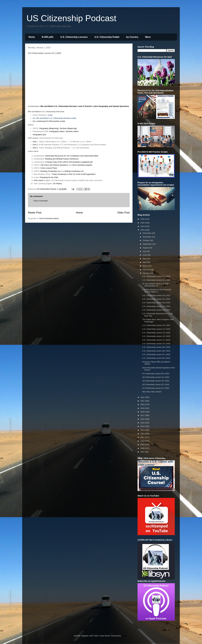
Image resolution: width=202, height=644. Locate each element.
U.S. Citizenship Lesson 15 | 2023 (156, 325)
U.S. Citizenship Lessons (74, 37)
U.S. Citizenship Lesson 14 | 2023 (156, 329)
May (145, 259)
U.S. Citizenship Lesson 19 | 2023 (156, 299)
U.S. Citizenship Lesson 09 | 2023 (156, 347)
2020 (143, 404)
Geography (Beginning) (49, 128)
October (146, 240)
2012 (143, 434)
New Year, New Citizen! (152, 392)
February (147, 270)
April (145, 262)
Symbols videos (72, 131)
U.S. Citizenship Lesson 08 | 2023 (156, 351)
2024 (143, 226)
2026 (143, 219)
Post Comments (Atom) (49, 218)
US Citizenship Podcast (71, 18)
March (146, 266)
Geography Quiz (39, 135)
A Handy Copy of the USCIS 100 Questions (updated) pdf (69, 162)
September (147, 244)
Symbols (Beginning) (68, 128)
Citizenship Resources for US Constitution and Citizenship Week (72, 156)
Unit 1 (35, 142)
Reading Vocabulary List (50, 171)
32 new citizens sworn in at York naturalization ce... (155, 285)
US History (57, 184)
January (146, 273)
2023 (143, 230)
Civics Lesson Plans (49, 168)
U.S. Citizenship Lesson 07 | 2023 (156, 354)
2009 (143, 445)
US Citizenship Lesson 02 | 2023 (156, 384)
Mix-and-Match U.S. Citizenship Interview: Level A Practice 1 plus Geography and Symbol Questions (85, 106)
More (148, 37)
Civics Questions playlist (82, 165)
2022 (143, 397)
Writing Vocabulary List (74, 171)
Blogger (125, 636)
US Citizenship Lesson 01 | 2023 (156, 388)
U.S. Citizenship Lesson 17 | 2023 (156, 306)
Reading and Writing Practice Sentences (62, 159)
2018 (143, 412)
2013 (143, 430)
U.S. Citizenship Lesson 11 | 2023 (156, 340)
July (145, 251)
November (147, 237)
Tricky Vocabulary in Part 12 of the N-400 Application (74, 174)
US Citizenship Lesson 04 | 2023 (156, 377)
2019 (143, 408)
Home (32, 37)
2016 (143, 419)
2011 (143, 437)
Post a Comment (41, 201)
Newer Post (35, 213)
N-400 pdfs (48, 37)
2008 (143, 448)
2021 (143, 401)
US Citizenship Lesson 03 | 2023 (156, 381)
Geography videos (57, 131)
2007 (143, 452)
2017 (143, 415)
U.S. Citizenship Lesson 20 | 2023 (156, 295)
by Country (132, 37)
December (147, 233)
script (50, 115)
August (146, 248)
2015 (143, 423)
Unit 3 (35, 148)
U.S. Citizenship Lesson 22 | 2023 (156, 276)
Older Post (123, 213)
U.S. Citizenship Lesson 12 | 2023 (156, 336)
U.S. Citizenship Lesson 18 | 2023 (156, 303)
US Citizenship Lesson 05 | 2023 (156, 374)
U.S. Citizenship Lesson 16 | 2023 (156, 310)
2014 (143, 426)
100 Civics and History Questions (54, 165)
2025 (143, 223)
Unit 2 (35, 145)
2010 (143, 441)
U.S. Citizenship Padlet (107, 37)
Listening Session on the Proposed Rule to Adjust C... (157, 291)
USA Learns (39, 180)
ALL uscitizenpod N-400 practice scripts (49, 121)
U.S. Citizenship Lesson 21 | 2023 (156, 280)
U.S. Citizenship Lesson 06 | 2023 (156, 358)
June (145, 255)
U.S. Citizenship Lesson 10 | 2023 (156, 344)
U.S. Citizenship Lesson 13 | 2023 (156, 333)
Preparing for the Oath (49, 177)
